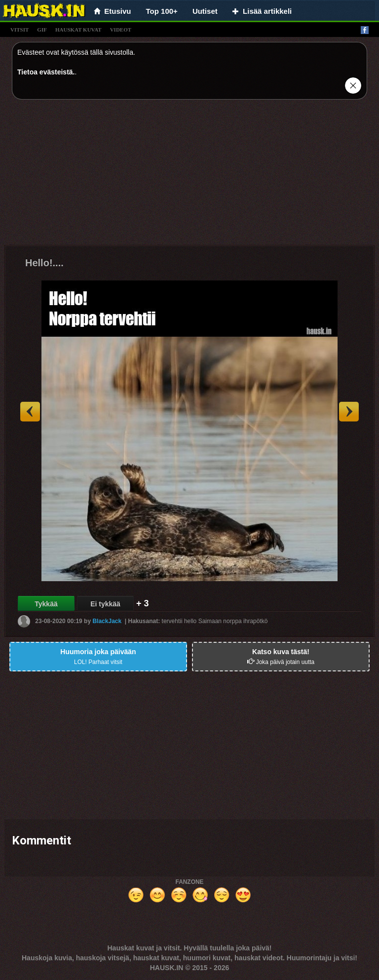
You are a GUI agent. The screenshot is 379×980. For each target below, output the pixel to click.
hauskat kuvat (78, 30)
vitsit (19, 30)
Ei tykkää (105, 604)
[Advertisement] (189, 176)
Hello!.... (44, 263)
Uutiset (205, 11)
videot (121, 30)
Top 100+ (162, 11)
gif (42, 30)
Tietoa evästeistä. (46, 72)
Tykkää (46, 604)
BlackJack (107, 621)
